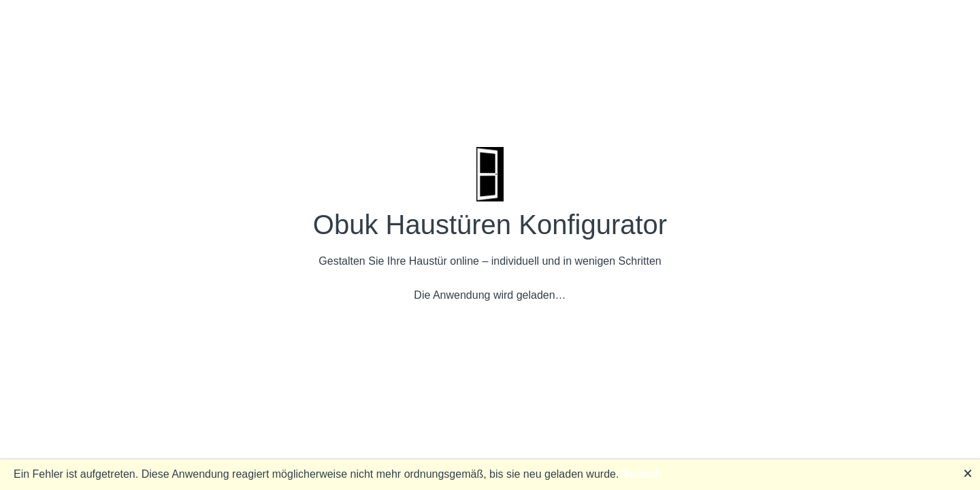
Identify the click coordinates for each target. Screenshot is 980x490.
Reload (640, 474)
